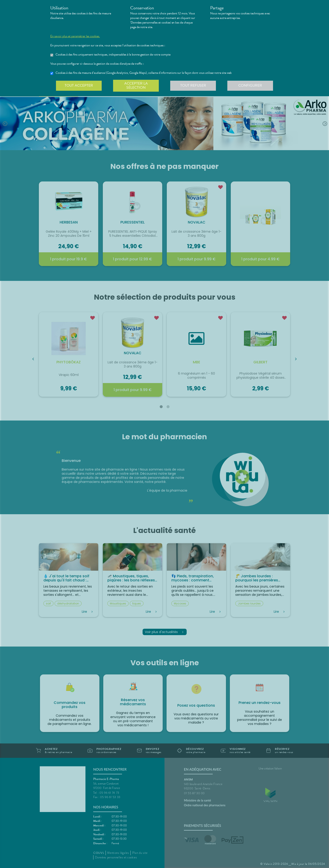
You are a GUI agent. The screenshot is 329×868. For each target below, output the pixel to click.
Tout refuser (193, 85)
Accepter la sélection (136, 85)
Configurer (250, 85)
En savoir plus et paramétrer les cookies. (75, 36)
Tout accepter (79, 85)
